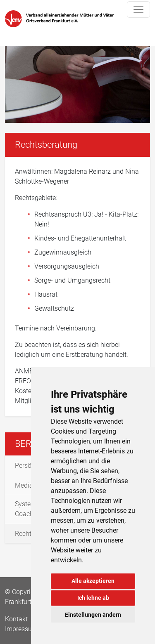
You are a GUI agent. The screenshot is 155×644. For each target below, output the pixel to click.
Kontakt (17, 619)
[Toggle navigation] (138, 9)
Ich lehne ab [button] (93, 598)
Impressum (21, 629)
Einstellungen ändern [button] (93, 615)
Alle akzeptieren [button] (93, 581)
